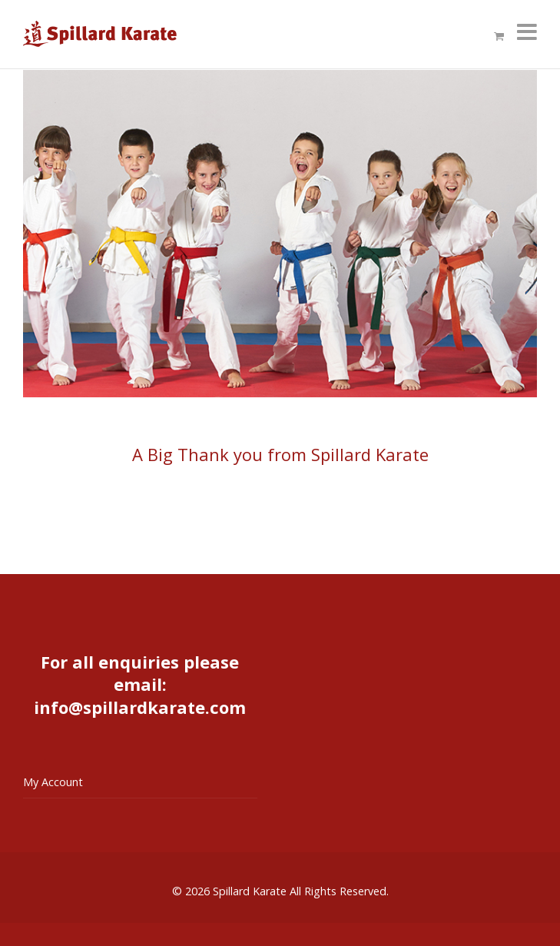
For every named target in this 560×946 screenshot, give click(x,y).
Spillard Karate (250, 891)
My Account (53, 782)
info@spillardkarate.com (140, 707)
